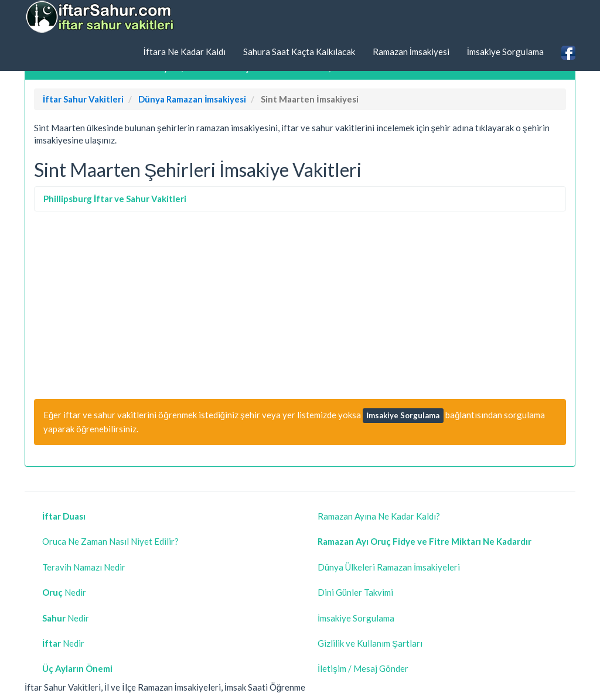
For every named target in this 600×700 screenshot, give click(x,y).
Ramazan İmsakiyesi (411, 52)
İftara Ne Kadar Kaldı (184, 52)
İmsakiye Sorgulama (505, 52)
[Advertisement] (300, 305)
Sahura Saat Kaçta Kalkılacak (299, 52)
